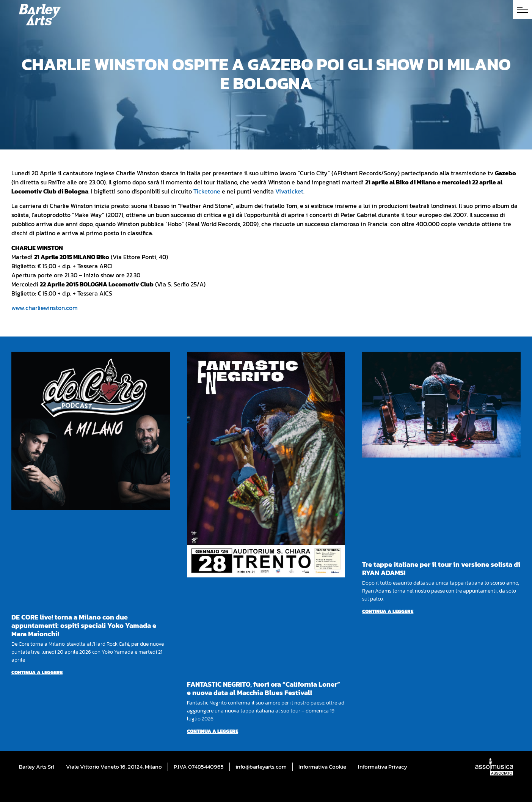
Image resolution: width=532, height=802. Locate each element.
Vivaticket (289, 191)
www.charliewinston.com (45, 308)
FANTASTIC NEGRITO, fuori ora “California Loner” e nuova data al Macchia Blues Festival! (264, 688)
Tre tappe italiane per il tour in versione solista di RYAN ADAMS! (441, 568)
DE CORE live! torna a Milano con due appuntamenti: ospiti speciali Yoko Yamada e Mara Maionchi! (84, 625)
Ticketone (207, 191)
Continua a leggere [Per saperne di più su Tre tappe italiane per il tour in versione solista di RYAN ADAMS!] (388, 611)
